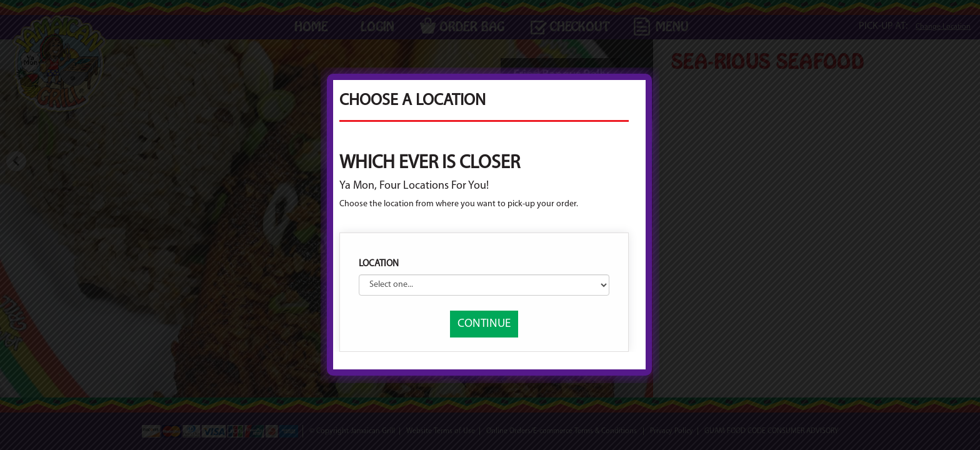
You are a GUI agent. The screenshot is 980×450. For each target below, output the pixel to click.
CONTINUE (484, 324)
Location (379, 264)
